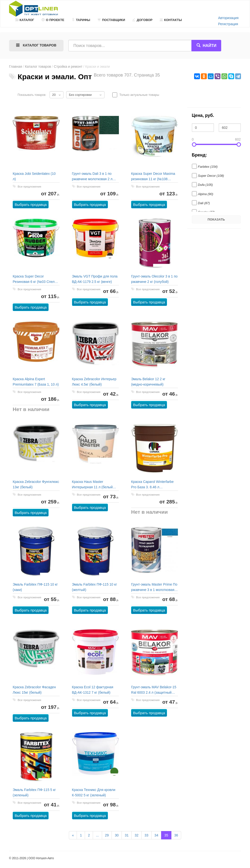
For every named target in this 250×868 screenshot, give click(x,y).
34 (156, 835)
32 (136, 835)
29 (107, 835)
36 (176, 835)
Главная (16, 67)
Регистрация (228, 24)
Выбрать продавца (31, 205)
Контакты (171, 20)
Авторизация (228, 18)
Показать (216, 219)
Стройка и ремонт (68, 67)
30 (117, 835)
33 (146, 835)
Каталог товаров (38, 67)
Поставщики (111, 20)
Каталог (25, 20)
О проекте (53, 20)
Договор (142, 20)
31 (127, 835)
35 (166, 835)
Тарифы (81, 20)
